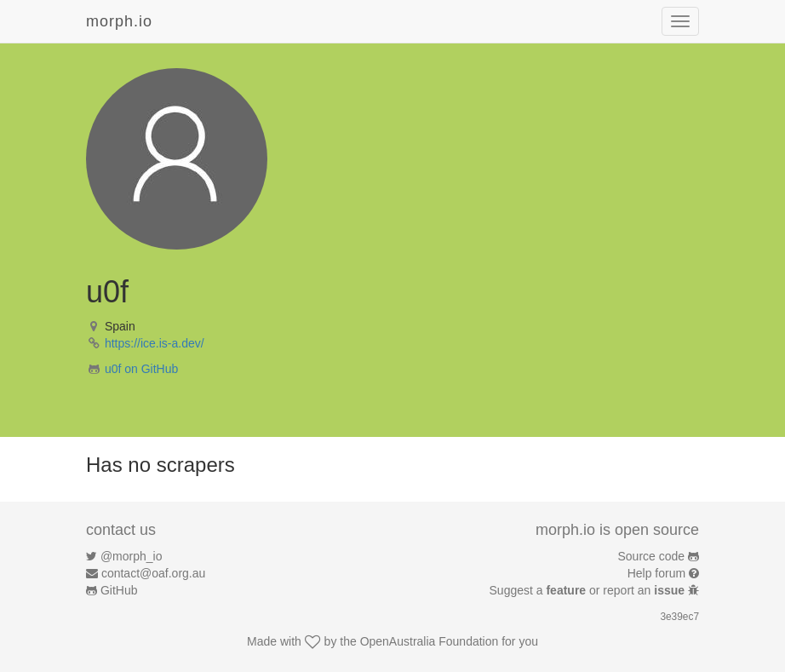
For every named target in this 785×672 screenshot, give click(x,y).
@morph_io (132, 556)
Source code (652, 556)
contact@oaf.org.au (153, 573)
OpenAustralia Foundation (430, 641)
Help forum (656, 573)
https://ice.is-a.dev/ (155, 343)
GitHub (119, 590)
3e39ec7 (679, 617)
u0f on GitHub (141, 369)
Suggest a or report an (589, 590)
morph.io (119, 21)
